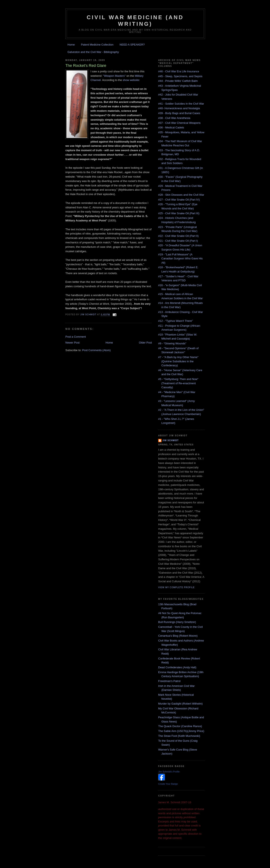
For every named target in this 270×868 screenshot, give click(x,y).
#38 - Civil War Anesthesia (174, 118)
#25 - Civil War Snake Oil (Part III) (179, 213)
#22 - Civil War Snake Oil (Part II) (178, 236)
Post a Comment (76, 337)
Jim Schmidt (171, 440)
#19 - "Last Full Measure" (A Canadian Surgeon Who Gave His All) (180, 259)
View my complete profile (176, 587)
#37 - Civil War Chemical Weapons (179, 123)
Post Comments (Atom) (97, 350)
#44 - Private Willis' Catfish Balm (178, 81)
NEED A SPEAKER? (132, 45)
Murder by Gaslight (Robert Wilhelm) (180, 704)
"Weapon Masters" (114, 76)
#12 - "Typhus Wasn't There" (175, 321)
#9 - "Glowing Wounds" (172, 343)
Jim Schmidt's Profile (169, 772)
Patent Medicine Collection (97, 45)
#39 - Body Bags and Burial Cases (179, 113)
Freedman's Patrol (169, 681)
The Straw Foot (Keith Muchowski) (179, 736)
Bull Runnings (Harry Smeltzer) (177, 622)
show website (131, 80)
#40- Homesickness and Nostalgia (179, 108)
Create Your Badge (168, 784)
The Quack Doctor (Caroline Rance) (180, 726)
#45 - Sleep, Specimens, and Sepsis (180, 76)
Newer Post (72, 343)
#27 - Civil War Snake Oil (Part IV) (179, 200)
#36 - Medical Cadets (171, 127)
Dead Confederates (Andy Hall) (177, 667)
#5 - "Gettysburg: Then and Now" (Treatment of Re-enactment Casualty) (178, 383)
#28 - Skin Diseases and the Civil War (181, 195)
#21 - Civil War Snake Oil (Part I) (178, 241)
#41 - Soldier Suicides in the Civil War (181, 104)
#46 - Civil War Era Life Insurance (179, 71)
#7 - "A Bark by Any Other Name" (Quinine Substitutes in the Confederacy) (178, 361)
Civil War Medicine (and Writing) (135, 21)
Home (71, 45)
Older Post (145, 343)
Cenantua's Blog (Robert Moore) (178, 636)
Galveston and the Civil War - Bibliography (93, 52)
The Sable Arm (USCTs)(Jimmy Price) (181, 731)
